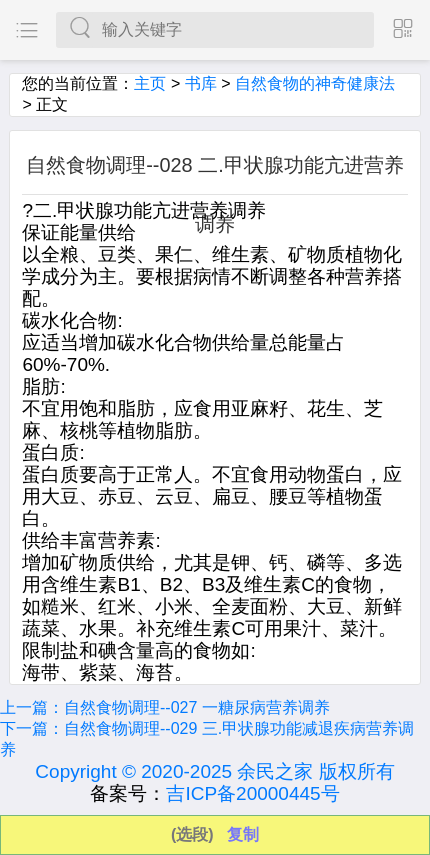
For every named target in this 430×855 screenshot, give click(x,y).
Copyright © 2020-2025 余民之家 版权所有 (214, 771)
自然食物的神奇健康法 (315, 83)
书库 (201, 83)
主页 (150, 83)
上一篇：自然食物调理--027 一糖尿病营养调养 (165, 707)
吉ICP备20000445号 (252, 793)
